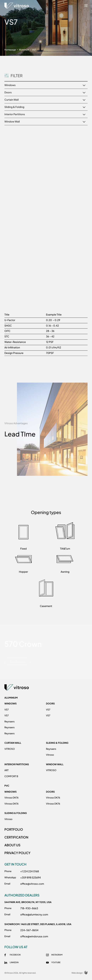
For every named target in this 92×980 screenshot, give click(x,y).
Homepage (10, 50)
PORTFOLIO (14, 829)
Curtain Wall (13, 743)
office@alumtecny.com (34, 915)
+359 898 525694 (31, 878)
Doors (50, 704)
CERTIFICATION (16, 837)
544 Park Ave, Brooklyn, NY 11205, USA (28, 902)
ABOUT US (12, 845)
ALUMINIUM (11, 698)
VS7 (7, 710)
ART (7, 770)
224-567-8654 (29, 930)
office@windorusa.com (34, 936)
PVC (7, 786)
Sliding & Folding (57, 743)
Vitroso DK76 (11, 798)
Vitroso (50, 755)
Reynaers (9, 721)
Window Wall (55, 764)
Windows (11, 704)
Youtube (56, 962)
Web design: (80, 973)
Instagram (57, 955)
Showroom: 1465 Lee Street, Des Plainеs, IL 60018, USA (38, 924)
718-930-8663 (29, 908)
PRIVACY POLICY (17, 853)
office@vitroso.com (32, 884)
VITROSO (10, 749)
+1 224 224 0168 (30, 871)
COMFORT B (11, 776)
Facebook (15, 955)
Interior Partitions (17, 764)
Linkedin (14, 962)
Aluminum (24, 50)
